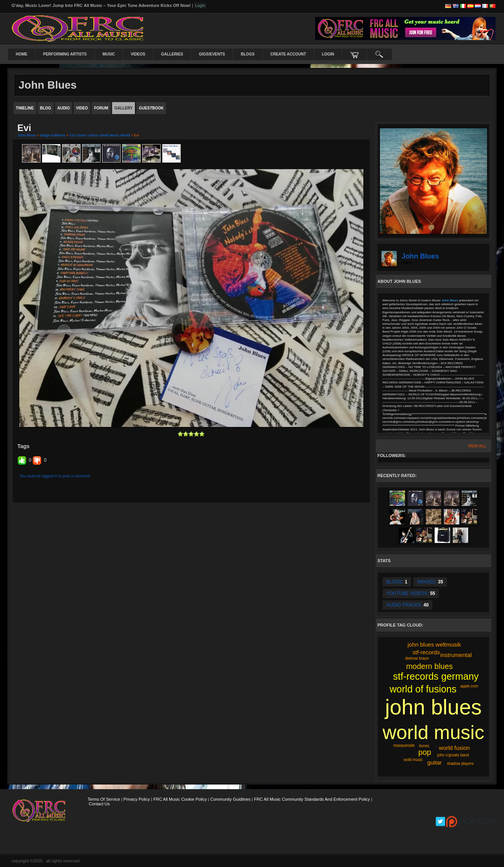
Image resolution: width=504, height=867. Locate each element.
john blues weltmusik (434, 644)
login (328, 54)
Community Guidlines (231, 799)
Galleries (172, 54)
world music (433, 733)
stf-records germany (436, 676)
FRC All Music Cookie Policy (180, 799)
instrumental (456, 655)
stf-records (426, 652)
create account (288, 54)
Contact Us (99, 804)
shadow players (460, 764)
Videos (138, 54)
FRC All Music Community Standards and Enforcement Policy (312, 799)
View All (477, 446)
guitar (435, 762)
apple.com (469, 686)
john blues (433, 707)
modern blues (429, 666)
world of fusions (423, 689)
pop (425, 752)
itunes (424, 746)
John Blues (27, 135)
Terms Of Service (104, 799)
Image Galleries (53, 135)
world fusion (454, 748)
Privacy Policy (137, 799)
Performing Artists (65, 54)
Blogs (248, 54)
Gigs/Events (212, 54)
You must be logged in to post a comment (55, 476)
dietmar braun (417, 658)
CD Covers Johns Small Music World (100, 135)
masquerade (404, 745)
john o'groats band (453, 755)
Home (22, 54)
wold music (413, 760)
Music (109, 54)
